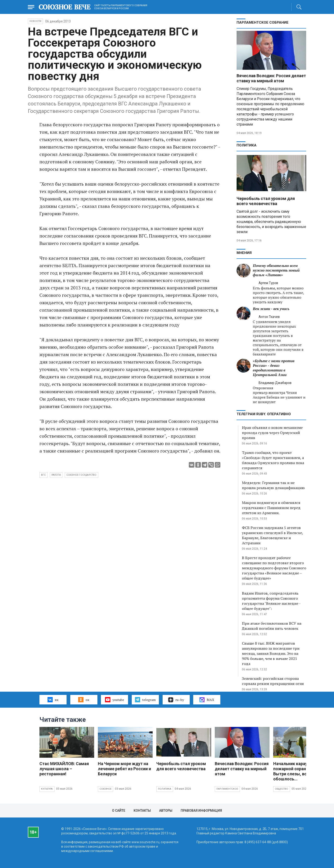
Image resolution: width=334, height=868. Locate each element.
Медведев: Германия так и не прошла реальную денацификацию (273, 485)
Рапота (56, 475)
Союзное (106, 789)
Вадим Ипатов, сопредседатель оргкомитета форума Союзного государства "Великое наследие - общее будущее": (271, 601)
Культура (47, 789)
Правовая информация (201, 811)
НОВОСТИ (35, 21)
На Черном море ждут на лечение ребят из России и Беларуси (124, 769)
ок (84, 700)
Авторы (166, 811)
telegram (145, 700)
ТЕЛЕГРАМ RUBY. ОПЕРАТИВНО (264, 414)
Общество (282, 789)
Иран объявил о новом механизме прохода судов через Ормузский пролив (272, 433)
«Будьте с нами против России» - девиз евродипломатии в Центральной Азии (274, 368)
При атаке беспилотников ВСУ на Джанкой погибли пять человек (272, 626)
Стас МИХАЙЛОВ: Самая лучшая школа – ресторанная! (64, 769)
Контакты (142, 811)
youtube (114, 700)
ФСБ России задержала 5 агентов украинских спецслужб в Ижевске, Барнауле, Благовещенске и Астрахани (272, 535)
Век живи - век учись (271, 309)
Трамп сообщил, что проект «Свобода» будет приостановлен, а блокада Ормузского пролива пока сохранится (273, 460)
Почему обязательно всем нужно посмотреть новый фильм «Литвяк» (276, 270)
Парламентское (227, 789)
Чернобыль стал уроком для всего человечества (266, 201)
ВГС (43, 475)
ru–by (176, 700)
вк (53, 700)
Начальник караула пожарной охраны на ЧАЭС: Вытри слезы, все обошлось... (301, 771)
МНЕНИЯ (244, 253)
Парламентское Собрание (263, 22)
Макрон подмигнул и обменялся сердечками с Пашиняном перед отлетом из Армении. (271, 508)
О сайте (119, 811)
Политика (247, 145)
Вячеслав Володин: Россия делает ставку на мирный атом (271, 78)
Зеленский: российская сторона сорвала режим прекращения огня (273, 681)
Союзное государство (82, 475)
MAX (207, 700)
